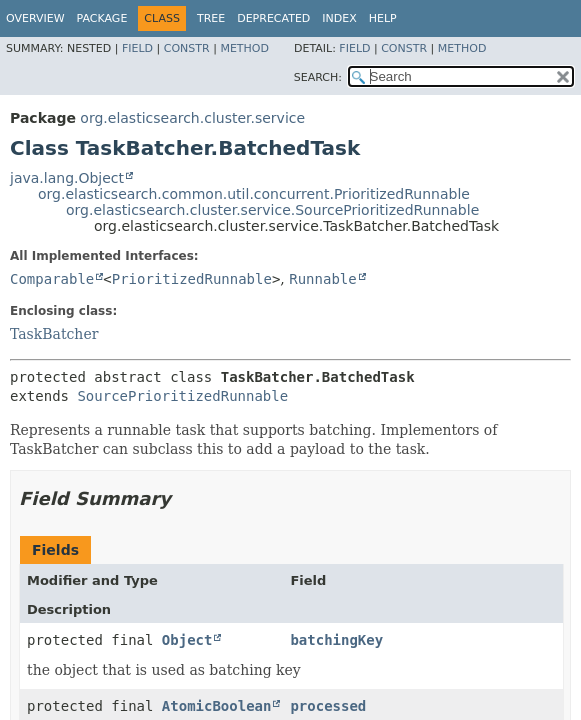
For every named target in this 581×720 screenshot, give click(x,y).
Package (102, 18)
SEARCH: (318, 77)
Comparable (52, 279)
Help (383, 18)
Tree (211, 18)
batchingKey (336, 640)
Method (244, 48)
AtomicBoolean (217, 706)
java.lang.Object (67, 178)
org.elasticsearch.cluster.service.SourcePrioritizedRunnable (272, 210)
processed (328, 706)
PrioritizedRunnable (192, 279)
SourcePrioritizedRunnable (182, 396)
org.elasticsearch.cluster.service (192, 118)
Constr (187, 48)
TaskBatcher (54, 334)
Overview (35, 18)
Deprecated (273, 18)
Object (187, 640)
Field (137, 48)
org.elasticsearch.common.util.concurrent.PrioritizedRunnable (254, 194)
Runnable (322, 279)
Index (339, 18)
